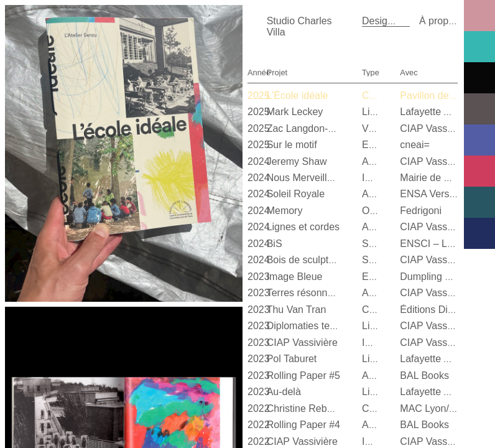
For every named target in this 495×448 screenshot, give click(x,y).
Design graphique (401, 21)
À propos (439, 21)
